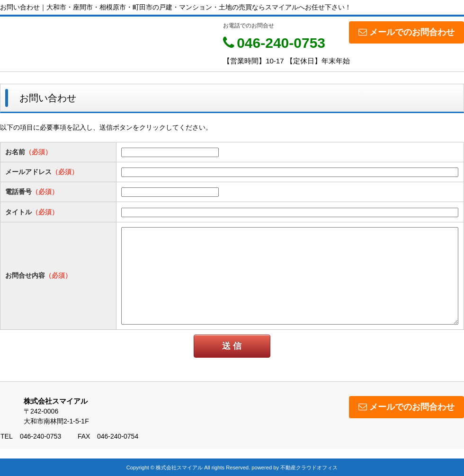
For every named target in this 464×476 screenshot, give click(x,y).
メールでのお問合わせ (406, 32)
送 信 (232, 346)
